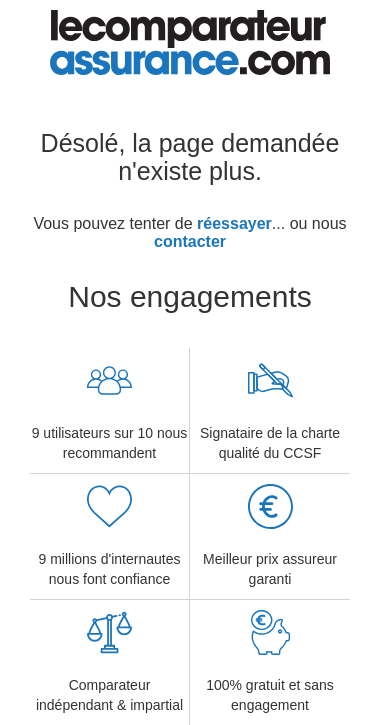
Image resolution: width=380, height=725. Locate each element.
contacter (190, 241)
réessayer (234, 223)
